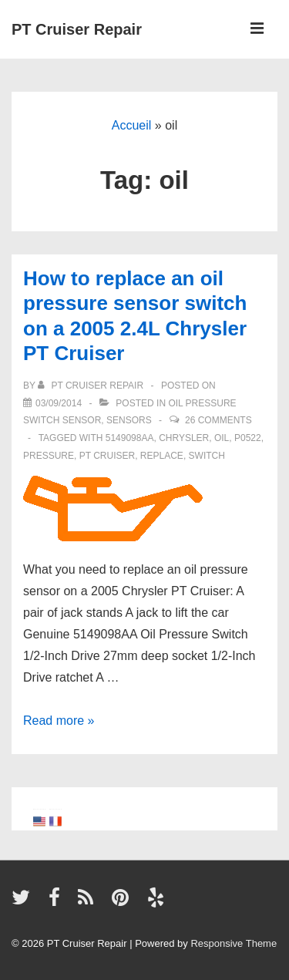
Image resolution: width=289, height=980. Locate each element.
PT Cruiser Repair (77, 29)
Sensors (129, 420)
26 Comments (218, 420)
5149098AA (130, 438)
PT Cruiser (107, 456)
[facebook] (58, 903)
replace (162, 456)
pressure (49, 456)
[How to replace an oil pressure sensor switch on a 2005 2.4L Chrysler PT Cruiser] (59, 403)
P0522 (248, 438)
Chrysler (184, 438)
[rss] (89, 903)
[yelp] (158, 903)
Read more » (59, 721)
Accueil (132, 125)
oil (222, 438)
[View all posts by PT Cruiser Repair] (92, 386)
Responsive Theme (234, 943)
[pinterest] (124, 903)
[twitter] (24, 903)
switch (207, 456)
